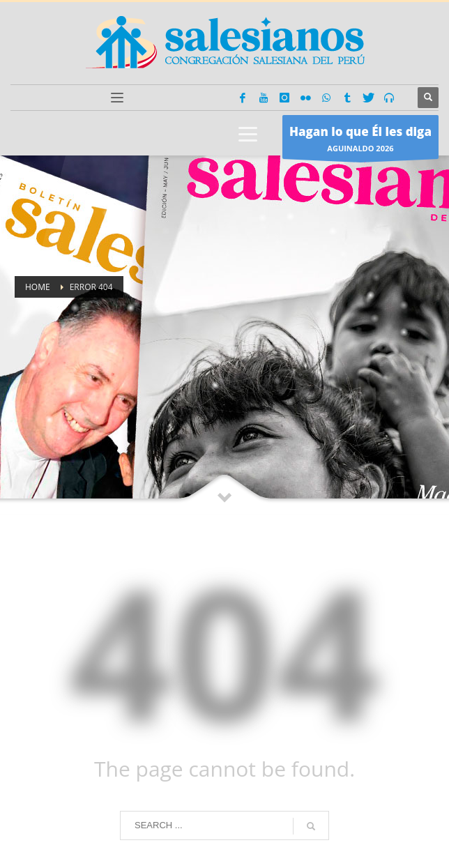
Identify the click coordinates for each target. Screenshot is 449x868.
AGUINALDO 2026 (360, 140)
